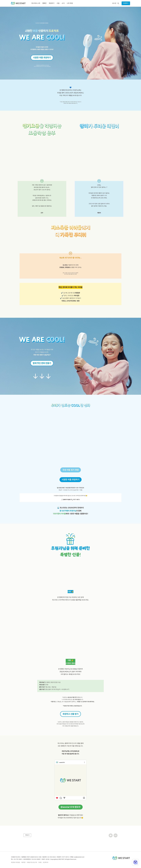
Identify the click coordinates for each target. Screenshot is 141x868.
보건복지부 (45, 862)
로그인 (114, 3)
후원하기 (126, 3)
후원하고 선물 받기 (70, 714)
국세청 (40, 862)
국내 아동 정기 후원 (71, 470)
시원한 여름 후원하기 (42, 58)
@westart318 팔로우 (71, 807)
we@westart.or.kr (79, 857)
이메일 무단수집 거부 (32, 862)
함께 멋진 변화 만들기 (42, 363)
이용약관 (23, 862)
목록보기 (27, 835)
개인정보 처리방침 (15, 862)
